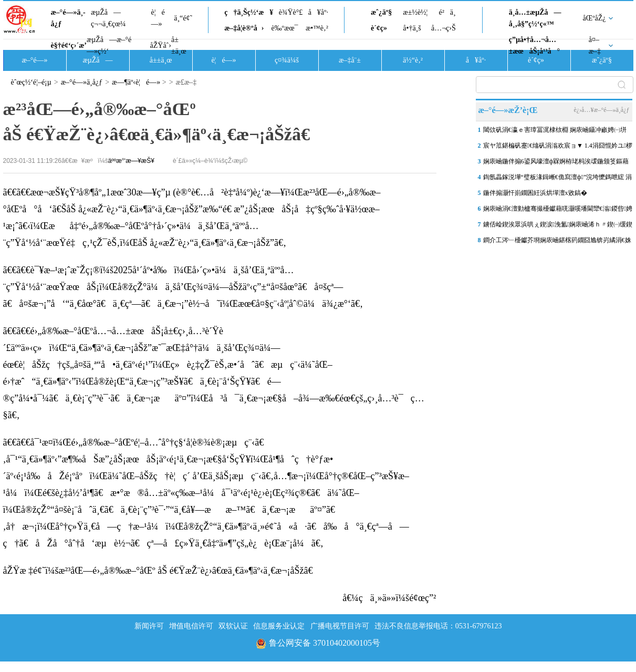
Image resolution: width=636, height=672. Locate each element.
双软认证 (233, 626)
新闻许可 (149, 626)
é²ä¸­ (447, 12)
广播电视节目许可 (340, 626)
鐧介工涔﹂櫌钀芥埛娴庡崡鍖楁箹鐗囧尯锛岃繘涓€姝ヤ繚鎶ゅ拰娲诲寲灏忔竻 (557, 242)
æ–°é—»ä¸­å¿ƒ (68, 18)
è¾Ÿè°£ (291, 12)
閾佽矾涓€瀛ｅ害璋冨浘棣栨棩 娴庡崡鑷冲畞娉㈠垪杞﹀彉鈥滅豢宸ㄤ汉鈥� (555, 132)
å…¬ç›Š (444, 28)
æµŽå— (97, 60)
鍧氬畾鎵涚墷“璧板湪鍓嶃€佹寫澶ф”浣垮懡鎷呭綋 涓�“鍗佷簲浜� (558, 179)
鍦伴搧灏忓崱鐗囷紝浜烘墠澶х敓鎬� (535, 193)
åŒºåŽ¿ (595, 18)
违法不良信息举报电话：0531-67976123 (438, 626)
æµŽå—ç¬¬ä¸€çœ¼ (108, 18)
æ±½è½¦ (415, 12)
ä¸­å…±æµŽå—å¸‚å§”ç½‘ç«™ (535, 18)
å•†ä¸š (412, 28)
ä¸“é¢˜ (183, 18)
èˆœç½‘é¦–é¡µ (31, 82)
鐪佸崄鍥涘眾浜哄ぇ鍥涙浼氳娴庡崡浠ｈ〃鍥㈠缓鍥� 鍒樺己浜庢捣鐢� (558, 226)
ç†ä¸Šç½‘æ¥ (249, 12)
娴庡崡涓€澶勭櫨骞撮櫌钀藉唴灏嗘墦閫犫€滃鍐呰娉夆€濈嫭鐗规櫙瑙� (558, 211)
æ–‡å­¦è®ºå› (244, 28)
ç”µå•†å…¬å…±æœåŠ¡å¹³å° (534, 45)
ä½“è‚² (413, 60)
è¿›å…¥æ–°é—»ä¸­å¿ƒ (601, 110)
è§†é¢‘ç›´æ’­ (69, 45)
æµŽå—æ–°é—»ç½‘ (109, 45)
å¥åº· (318, 12)
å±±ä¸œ (179, 45)
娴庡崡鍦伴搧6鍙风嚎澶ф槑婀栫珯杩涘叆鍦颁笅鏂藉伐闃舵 (556, 163)
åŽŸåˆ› (161, 45)
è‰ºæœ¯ (285, 28)
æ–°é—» (34, 60)
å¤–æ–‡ (595, 45)
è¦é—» (158, 18)
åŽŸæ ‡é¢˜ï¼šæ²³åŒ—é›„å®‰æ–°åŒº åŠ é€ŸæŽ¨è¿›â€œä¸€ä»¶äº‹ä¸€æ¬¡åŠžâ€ (161, 571)
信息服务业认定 (279, 626)
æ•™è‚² (317, 28)
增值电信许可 (191, 626)
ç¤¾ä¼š (287, 60)
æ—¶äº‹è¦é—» (136, 82)
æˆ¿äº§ (381, 12)
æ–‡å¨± (350, 60)
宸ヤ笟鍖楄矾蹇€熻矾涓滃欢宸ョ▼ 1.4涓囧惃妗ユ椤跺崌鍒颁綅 (558, 148)
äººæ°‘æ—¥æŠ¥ (131, 161)
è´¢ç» (382, 28)
